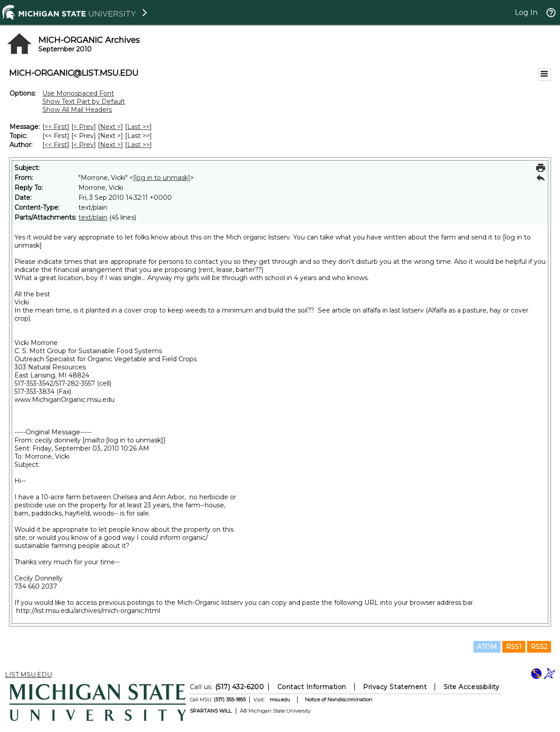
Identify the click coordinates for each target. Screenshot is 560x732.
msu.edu (280, 700)
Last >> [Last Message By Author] (138, 145)
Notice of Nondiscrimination (339, 700)
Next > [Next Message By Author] (110, 145)
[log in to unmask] (162, 178)
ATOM (487, 647)
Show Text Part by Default (84, 101)
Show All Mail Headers (77, 110)
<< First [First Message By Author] (56, 145)
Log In (526, 12)
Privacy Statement (395, 687)
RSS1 (514, 647)
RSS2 (539, 647)
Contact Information (312, 687)
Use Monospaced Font (78, 93)
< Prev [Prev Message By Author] (84, 145)
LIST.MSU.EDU (28, 675)
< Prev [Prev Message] (84, 127)
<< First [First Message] (56, 127)
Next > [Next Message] (110, 127)
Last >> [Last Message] (138, 127)
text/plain (93, 217)
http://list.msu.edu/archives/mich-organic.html (88, 611)
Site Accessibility (472, 687)
